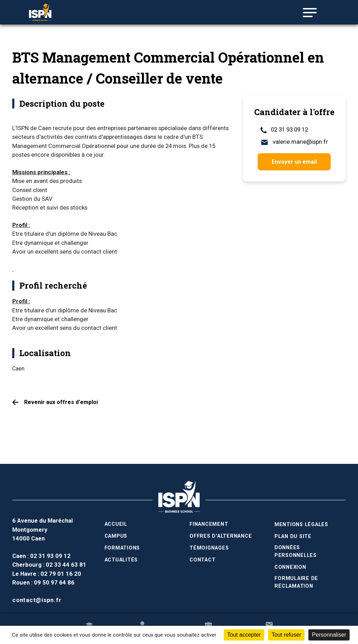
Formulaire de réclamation (296, 582)
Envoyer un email (294, 162)
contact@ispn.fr (37, 600)
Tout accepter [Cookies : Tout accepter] (244, 635)
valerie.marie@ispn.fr (294, 142)
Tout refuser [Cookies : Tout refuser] (286, 635)
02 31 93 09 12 (284, 130)
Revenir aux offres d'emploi (61, 402)
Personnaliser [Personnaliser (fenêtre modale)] (329, 635)
